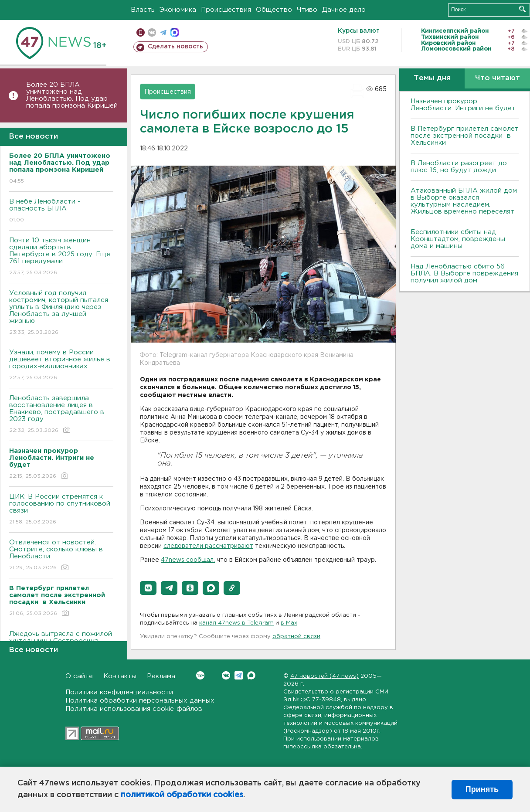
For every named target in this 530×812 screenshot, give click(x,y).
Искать (522, 9)
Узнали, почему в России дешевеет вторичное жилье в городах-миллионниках (61, 365)
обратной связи (296, 637)
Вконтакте (200, 675)
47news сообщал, (188, 560)
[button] (148, 588)
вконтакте (152, 32)
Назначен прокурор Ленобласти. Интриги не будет (463, 105)
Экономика (178, 10)
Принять (482, 789)
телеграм (163, 32)
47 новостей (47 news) (324, 676)
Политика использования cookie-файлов (134, 709)
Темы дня (432, 78)
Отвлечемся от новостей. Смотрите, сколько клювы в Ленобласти (61, 555)
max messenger (175, 32)
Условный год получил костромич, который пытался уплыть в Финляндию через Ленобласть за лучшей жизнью (61, 313)
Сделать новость (175, 47)
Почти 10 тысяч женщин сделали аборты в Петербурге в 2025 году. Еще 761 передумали (61, 257)
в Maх (289, 623)
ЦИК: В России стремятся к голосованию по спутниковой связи (61, 510)
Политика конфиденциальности (119, 692)
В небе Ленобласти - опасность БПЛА (61, 211)
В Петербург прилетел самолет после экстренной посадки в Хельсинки (465, 136)
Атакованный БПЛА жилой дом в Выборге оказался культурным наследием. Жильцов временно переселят (464, 201)
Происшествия (226, 10)
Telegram (239, 675)
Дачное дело (344, 10)
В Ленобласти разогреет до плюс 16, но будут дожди (459, 167)
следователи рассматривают (208, 546)
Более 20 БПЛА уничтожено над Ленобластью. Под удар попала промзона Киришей (72, 95)
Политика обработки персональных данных (140, 701)
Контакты (120, 676)
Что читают (498, 78)
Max (251, 675)
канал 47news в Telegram (236, 623)
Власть (143, 10)
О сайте (79, 676)
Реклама (161, 676)
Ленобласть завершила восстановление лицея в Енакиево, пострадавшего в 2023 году (61, 415)
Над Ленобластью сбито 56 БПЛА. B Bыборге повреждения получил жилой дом (464, 273)
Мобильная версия (141, 32)
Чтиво (307, 10)
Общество (274, 10)
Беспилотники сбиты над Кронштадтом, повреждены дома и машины (458, 239)
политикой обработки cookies (182, 795)
